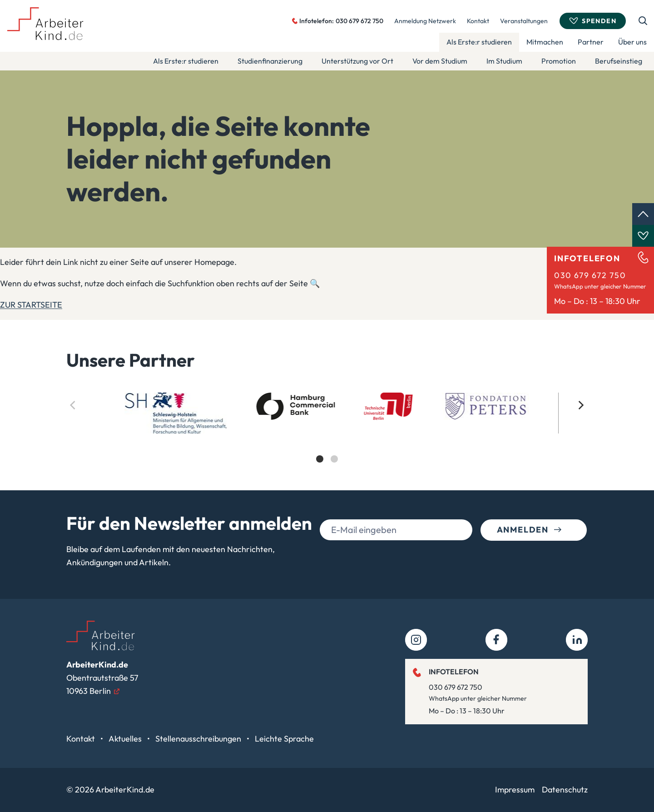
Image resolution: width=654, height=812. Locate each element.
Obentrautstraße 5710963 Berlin (102, 678)
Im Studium (504, 61)
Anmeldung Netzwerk (425, 21)
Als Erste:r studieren (479, 42)
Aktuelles (126, 739)
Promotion (559, 61)
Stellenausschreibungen (199, 739)
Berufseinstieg (619, 61)
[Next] (580, 405)
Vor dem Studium (440, 61)
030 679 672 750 (590, 275)
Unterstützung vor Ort (357, 61)
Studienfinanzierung (270, 61)
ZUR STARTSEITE (31, 305)
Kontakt (478, 21)
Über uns (632, 42)
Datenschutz (565, 790)
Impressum (515, 790)
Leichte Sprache (284, 739)
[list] (327, 436)
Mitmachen (545, 42)
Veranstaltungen (524, 21)
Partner (591, 42)
